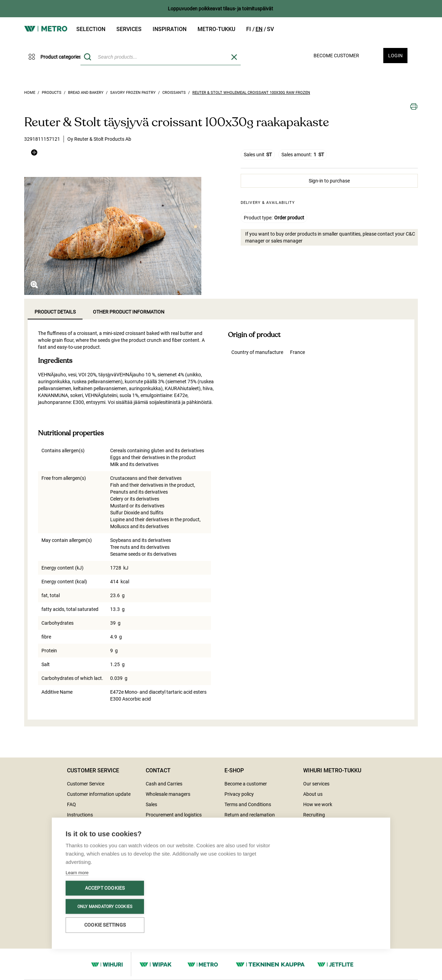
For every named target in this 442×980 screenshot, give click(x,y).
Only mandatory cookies (105, 907)
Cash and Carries (164, 784)
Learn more (77, 873)
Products (52, 93)
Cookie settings (105, 925)
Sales (151, 804)
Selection (91, 29)
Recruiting (314, 815)
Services (129, 29)
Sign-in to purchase (329, 181)
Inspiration (170, 29)
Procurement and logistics (174, 815)
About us (313, 794)
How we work (318, 804)
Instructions (80, 815)
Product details (55, 312)
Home (30, 93)
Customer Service (86, 784)
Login (395, 56)
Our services (316, 784)
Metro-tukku (216, 29)
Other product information (129, 312)
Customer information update (99, 794)
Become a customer (246, 784)
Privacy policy (239, 794)
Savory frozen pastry (133, 93)
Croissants (174, 93)
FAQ (71, 804)
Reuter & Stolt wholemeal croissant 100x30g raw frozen (251, 93)
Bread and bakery (86, 93)
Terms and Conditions (248, 804)
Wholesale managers (168, 794)
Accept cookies (105, 889)
